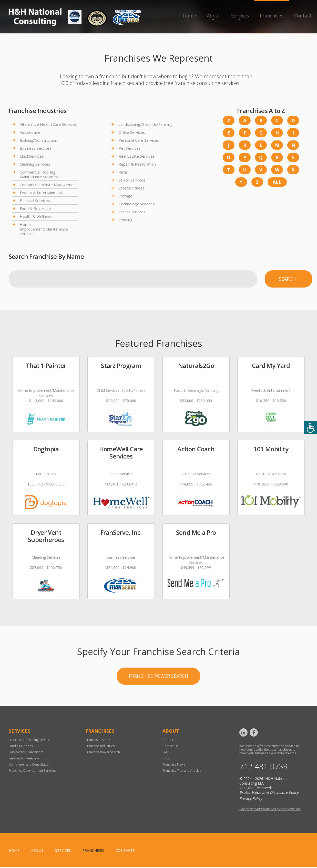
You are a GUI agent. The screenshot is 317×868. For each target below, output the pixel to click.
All (277, 182)
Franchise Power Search (159, 703)
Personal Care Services (139, 140)
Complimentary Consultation (30, 765)
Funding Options (21, 746)
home (14, 851)
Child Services (32, 156)
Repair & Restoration (137, 164)
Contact (303, 16)
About (214, 16)
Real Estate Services (137, 156)
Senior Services (132, 180)
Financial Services (35, 201)
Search (287, 279)
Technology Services (137, 204)
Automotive (30, 132)
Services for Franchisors (26, 753)
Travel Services (132, 212)
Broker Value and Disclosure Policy (269, 793)
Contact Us (170, 746)
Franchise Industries (100, 746)
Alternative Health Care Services (48, 124)
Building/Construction (38, 140)
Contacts (125, 851)
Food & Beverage (35, 208)
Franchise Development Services (32, 771)
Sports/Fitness (131, 188)
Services (240, 16)
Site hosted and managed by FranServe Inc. (270, 810)
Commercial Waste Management (48, 185)
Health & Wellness (36, 216)
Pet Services (130, 148)
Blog (166, 759)
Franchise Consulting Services (30, 740)
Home (190, 16)
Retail (123, 172)
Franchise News (174, 765)
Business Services (36, 148)
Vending (125, 220)
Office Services (132, 132)
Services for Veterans (24, 759)
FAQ (166, 753)
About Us (169, 740)
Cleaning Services (35, 164)
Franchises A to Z (98, 740)
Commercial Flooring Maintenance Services (39, 174)
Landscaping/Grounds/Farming (145, 124)
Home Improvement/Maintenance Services (44, 229)
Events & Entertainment (41, 193)
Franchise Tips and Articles (182, 771)
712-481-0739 (263, 767)
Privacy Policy (251, 799)
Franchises (272, 16)
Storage (125, 196)
